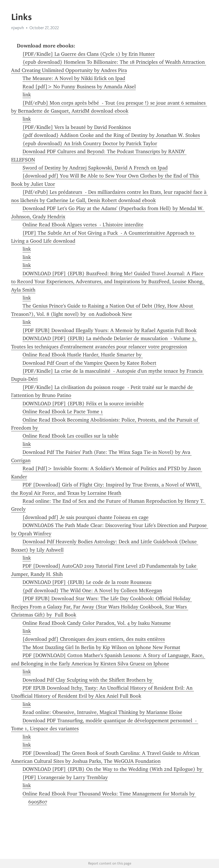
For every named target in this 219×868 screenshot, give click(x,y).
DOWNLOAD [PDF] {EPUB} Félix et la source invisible (83, 404)
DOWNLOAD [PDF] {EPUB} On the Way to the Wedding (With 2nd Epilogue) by (113, 769)
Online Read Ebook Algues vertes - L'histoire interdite (83, 225)
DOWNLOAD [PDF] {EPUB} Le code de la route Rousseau (87, 582)
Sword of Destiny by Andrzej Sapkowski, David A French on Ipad (95, 168)
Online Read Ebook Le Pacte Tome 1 (63, 412)
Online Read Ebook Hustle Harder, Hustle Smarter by (83, 355)
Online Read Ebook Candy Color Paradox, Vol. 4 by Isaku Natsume (97, 623)
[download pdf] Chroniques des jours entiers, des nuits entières (94, 639)
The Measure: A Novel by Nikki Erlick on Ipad (74, 78)
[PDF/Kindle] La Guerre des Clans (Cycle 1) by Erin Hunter (89, 54)
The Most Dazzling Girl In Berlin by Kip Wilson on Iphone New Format (101, 647)
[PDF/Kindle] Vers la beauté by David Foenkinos (77, 127)
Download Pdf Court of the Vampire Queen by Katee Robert (89, 363)
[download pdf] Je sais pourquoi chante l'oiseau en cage (86, 517)
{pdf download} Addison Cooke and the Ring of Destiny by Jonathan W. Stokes (111, 135)
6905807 (38, 802)
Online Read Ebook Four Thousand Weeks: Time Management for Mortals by (109, 794)
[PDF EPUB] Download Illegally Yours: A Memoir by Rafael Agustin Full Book (109, 330)
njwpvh (18, 28)
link (27, 95)
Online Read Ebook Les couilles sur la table (71, 436)
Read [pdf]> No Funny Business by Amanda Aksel (79, 87)
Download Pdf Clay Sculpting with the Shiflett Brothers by (88, 680)
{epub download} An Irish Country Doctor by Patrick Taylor (90, 143)
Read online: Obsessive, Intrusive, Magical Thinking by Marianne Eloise (102, 712)
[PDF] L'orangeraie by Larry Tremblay (65, 777)
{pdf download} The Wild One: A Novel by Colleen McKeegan (92, 590)
